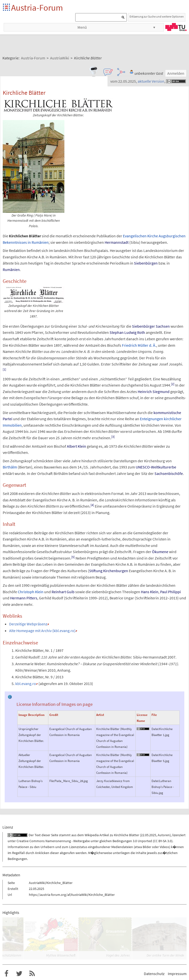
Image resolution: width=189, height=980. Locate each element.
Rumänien (11, 269)
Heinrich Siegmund (154, 392)
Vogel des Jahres (118, 955)
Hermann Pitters (24, 598)
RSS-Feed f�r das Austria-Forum (32, 974)
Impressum (177, 974)
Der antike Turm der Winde (165, 955)
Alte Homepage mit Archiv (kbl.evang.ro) (42, 631)
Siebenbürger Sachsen (151, 326)
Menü (82, 27)
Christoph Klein (31, 592)
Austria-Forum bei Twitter (19, 974)
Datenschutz (154, 974)
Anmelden (176, 73)
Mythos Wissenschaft (61, 955)
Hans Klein (150, 592)
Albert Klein (76, 446)
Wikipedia (92, 835)
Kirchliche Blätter (127, 835)
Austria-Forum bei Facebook (6, 974)
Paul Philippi (170, 592)
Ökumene (160, 552)
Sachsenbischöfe (169, 473)
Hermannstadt (117, 242)
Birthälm (10, 467)
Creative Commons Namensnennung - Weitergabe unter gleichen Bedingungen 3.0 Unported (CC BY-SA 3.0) (94, 841)
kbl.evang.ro (26, 684)
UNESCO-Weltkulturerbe (156, 467)
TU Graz (176, 27)
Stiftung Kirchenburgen (109, 571)
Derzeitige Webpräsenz (28, 624)
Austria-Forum (37, 8)
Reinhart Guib (63, 592)
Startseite (7, 8)
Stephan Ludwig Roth (127, 332)
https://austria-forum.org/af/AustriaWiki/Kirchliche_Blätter (72, 895)
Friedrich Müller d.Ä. (139, 345)
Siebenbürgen (146, 263)
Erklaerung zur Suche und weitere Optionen (157, 16)
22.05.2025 (149, 835)
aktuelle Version (151, 81)
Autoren (164, 835)
